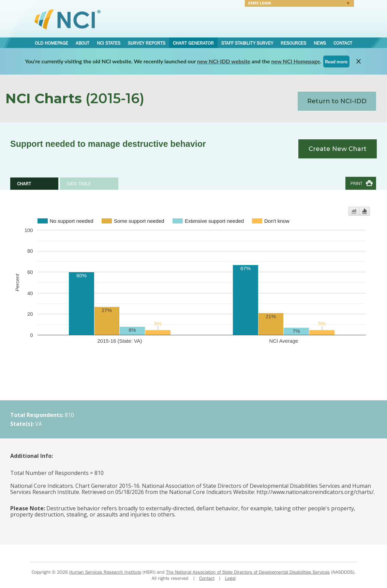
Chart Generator (193, 43)
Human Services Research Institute (105, 572)
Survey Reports (147, 43)
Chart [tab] (24, 184)
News (320, 43)
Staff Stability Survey (247, 43)
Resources (293, 43)
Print (356, 183)
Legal (230, 578)
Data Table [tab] (79, 184)
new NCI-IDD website (224, 61)
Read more (336, 61)
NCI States (109, 43)
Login (297, 4)
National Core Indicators (68, 19)
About (83, 43)
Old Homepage (51, 43)
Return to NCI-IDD (337, 101)
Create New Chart (338, 149)
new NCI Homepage (296, 61)
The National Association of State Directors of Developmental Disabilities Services (248, 572)
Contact (343, 43)
